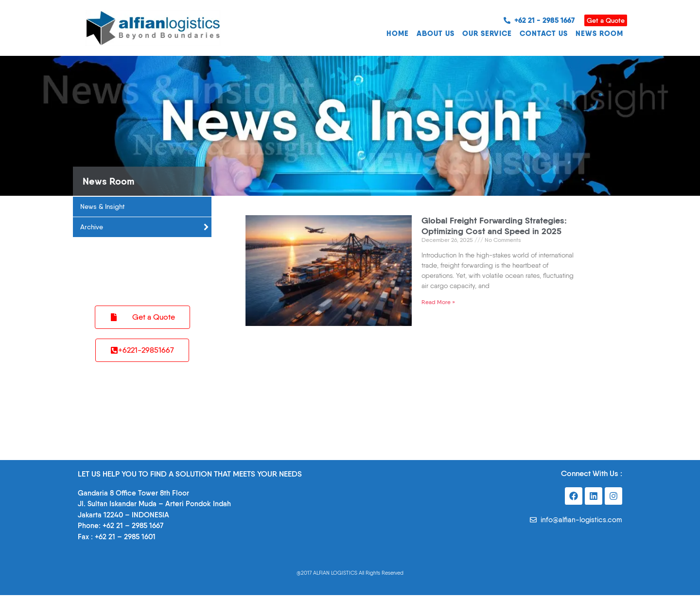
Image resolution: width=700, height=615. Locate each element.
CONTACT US (544, 33)
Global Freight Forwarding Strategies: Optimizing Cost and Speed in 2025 (494, 226)
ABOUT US (436, 33)
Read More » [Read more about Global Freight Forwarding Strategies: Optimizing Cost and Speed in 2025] (438, 302)
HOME (398, 33)
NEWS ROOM (599, 33)
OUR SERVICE (487, 33)
